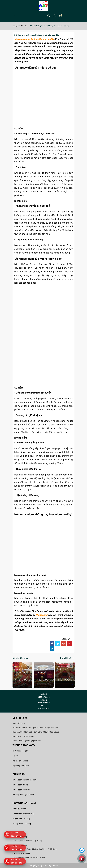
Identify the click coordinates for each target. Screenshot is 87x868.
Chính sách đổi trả (20, 785)
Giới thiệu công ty (20, 751)
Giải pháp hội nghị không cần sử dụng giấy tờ (43, 669)
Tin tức (15, 756)
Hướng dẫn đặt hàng (21, 819)
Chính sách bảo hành (22, 790)
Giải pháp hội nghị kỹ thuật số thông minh (22, 669)
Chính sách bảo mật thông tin (25, 780)
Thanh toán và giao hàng (23, 814)
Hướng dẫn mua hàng (22, 824)
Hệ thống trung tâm (21, 766)
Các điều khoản (19, 809)
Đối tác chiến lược (20, 761)
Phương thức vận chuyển (23, 795)
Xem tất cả (67, 658)
